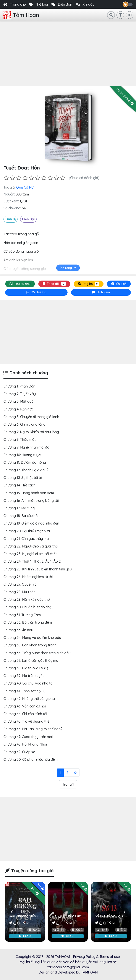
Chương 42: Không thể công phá (29, 699)
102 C (34, 930)
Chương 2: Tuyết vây (20, 394)
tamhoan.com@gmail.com (68, 967)
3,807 (16, 930)
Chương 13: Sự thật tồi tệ (23, 478)
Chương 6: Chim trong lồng (24, 424)
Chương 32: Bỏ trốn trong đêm (28, 622)
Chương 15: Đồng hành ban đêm (29, 493)
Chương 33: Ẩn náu (18, 630)
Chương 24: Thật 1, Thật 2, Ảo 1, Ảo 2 (32, 561)
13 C (121, 930)
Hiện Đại (28, 219)
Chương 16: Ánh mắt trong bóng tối (31, 500)
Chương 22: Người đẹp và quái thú (31, 546)
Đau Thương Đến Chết (26, 916)
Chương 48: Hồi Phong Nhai (25, 744)
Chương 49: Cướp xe (19, 752)
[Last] (75, 773)
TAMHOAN (63, 957)
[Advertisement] (68, 54)
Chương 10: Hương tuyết (23, 455)
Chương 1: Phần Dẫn (19, 386)
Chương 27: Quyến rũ (20, 584)
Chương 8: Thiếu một (20, 439)
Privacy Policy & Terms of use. (97, 957)
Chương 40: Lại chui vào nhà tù (28, 683)
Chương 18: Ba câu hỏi (21, 516)
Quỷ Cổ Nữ (25, 187)
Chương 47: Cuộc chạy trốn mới (28, 737)
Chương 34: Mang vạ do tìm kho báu (32, 638)
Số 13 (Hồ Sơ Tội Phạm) (114, 916)
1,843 (102, 930)
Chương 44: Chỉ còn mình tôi (25, 714)
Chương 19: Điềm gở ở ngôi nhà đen (31, 523)
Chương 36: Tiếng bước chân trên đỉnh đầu (37, 653)
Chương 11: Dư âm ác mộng (25, 462)
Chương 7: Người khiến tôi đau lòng (31, 432)
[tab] (36, 292)
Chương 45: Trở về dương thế (26, 721)
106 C (77, 930)
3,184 (59, 930)
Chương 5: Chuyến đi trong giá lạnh (31, 417)
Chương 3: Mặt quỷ (18, 401)
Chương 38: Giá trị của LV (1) (26, 668)
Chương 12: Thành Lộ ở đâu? (26, 470)
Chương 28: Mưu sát (19, 592)
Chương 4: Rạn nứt (18, 409)
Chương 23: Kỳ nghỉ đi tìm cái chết (30, 554)
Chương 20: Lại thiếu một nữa (27, 531)
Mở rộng (68, 268)
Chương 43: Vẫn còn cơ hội (25, 706)
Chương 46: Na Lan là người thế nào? (33, 729)
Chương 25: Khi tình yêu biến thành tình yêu (38, 569)
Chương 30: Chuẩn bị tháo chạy (28, 607)
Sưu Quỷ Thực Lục (66, 916)
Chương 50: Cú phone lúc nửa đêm (31, 759)
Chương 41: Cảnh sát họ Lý (24, 691)
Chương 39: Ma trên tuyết (24, 676)
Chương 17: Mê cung (19, 508)
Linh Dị (11, 219)
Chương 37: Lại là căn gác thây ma (31, 660)
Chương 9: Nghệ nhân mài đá (26, 447)
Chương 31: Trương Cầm (22, 615)
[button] (12, 912)
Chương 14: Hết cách (19, 485)
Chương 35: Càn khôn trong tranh (30, 645)
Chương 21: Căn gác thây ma (26, 539)
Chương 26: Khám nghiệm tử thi (28, 577)
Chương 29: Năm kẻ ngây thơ (27, 599)
